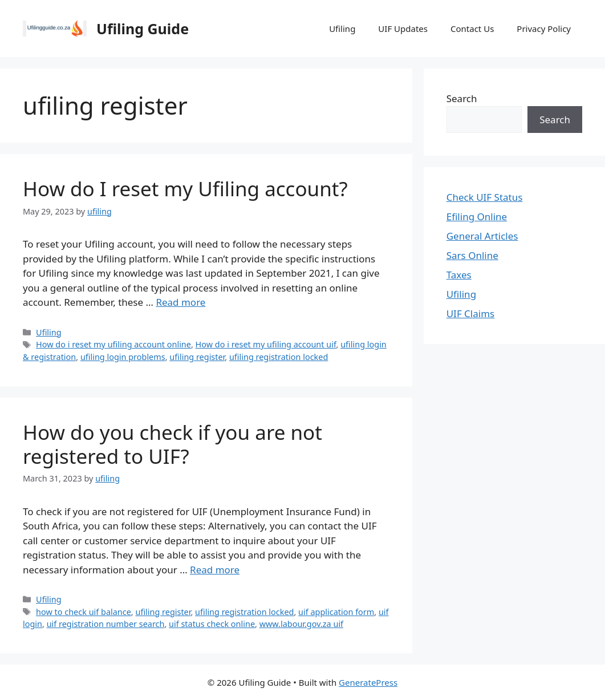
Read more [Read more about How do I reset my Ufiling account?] (180, 302)
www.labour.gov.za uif (301, 624)
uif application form (336, 612)
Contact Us (472, 29)
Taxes (459, 275)
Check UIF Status (485, 197)
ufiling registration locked (279, 357)
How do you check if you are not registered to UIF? (172, 444)
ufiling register (197, 357)
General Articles (482, 236)
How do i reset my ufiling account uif (266, 344)
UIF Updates (403, 29)
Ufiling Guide (143, 29)
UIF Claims (471, 313)
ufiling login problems (123, 357)
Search (462, 98)
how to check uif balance (84, 612)
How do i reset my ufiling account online (113, 344)
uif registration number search (106, 624)
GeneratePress (368, 682)
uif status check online (212, 624)
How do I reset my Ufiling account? (185, 189)
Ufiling (342, 29)
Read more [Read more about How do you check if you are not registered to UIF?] (215, 570)
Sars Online (472, 255)
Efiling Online (477, 217)
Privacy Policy (544, 29)
